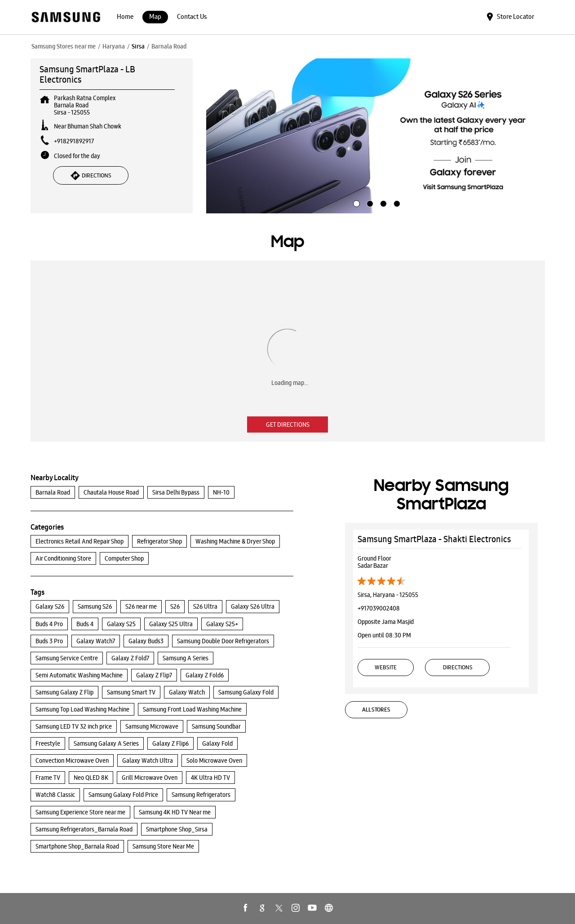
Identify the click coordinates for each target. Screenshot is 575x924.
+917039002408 (379, 608)
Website (386, 667)
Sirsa (138, 46)
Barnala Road (53, 492)
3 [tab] (382, 203)
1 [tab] (355, 203)
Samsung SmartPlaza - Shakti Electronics (434, 539)
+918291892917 (74, 141)
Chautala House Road (111, 492)
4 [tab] (396, 203)
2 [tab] (369, 203)
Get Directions (288, 424)
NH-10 (221, 492)
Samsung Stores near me (64, 46)
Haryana (114, 46)
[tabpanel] (376, 136)
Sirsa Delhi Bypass (176, 492)
